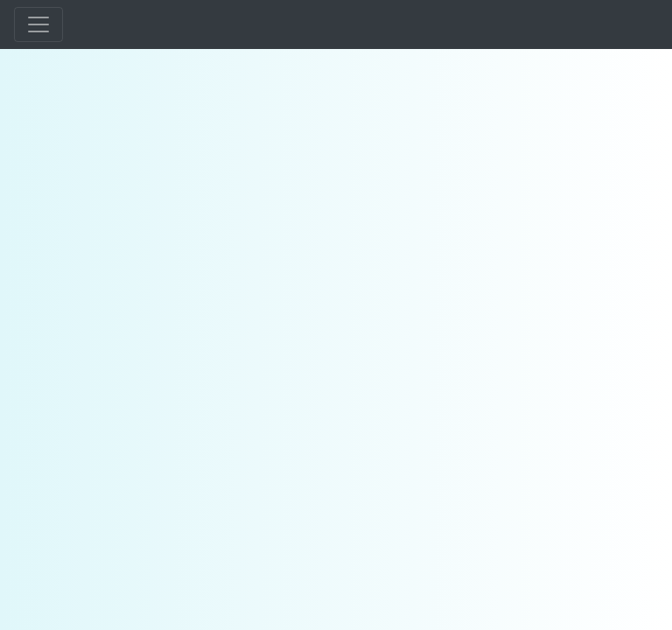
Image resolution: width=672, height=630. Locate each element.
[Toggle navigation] (38, 24)
